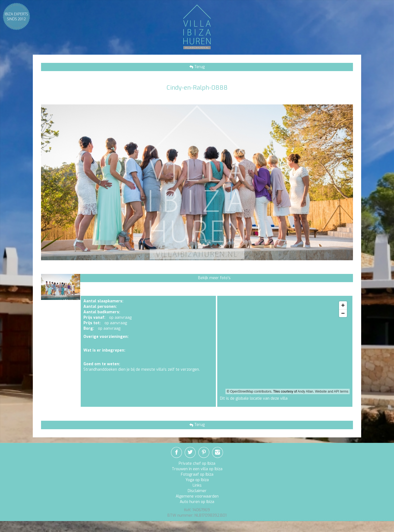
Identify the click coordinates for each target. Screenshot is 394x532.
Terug (199, 67)
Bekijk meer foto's (214, 278)
